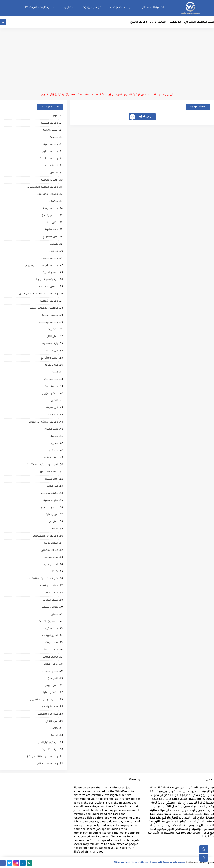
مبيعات (54, 137)
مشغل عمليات (49, 693)
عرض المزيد (141, 117)
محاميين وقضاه (49, 586)
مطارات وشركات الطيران (44, 700)
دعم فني (53, 451)
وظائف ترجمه (50, 629)
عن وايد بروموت (92, 8)
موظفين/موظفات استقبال (43, 308)
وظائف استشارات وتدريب (43, 422)
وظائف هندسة (50, 123)
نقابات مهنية (51, 501)
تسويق (54, 173)
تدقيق (55, 444)
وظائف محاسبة (49, 159)
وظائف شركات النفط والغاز (43, 757)
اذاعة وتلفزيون (50, 394)
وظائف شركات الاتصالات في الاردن (39, 294)
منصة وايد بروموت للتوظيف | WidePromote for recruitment (150, 862)
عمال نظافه (51, 365)
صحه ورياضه (51, 643)
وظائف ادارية (51, 145)
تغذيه (55, 529)
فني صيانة (52, 351)
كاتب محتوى (51, 429)
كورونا (55, 736)
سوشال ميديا (50, 315)
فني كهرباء (52, 408)
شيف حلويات (51, 600)
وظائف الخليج (139, 22)
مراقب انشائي (50, 650)
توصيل (54, 437)
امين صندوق (51, 479)
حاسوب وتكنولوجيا (47, 194)
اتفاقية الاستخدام (153, 8)
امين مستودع (50, 237)
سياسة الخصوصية (122, 8)
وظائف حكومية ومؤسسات (43, 187)
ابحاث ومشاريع (49, 358)
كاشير (55, 401)
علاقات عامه (51, 458)
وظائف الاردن (158, 22)
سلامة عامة (51, 387)
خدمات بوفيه (51, 543)
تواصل (54, 728)
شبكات (54, 572)
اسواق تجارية (51, 273)
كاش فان (53, 679)
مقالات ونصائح (50, 550)
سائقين (54, 251)
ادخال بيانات (51, 223)
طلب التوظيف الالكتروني (199, 22)
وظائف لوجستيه (49, 323)
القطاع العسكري (48, 472)
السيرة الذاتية (50, 130)
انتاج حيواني (52, 721)
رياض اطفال (51, 664)
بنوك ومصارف (50, 344)
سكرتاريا (53, 202)
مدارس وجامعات (49, 287)
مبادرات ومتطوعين (47, 714)
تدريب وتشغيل (49, 607)
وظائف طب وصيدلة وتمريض (41, 266)
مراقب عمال (51, 593)
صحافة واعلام (50, 707)
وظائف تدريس (50, 259)
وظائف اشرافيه (49, 301)
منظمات (53, 415)
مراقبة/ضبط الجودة (47, 280)
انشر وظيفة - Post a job (40, 8)
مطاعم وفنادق (50, 216)
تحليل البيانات (50, 636)
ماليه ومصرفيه (50, 493)
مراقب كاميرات (50, 750)
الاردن (55, 116)
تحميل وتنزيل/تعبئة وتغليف (42, 465)
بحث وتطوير (51, 558)
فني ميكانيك (51, 380)
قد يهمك (175, 22)
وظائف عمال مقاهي (47, 764)
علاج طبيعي (51, 686)
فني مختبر (52, 486)
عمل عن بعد (51, 522)
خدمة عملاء (52, 166)
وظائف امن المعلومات (45, 536)
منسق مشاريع (50, 508)
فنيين (55, 372)
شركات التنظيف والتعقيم (43, 579)
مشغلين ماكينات (48, 622)
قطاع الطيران (50, 671)
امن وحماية (52, 515)
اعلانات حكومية (50, 180)
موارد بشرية (51, 230)
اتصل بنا (68, 8)
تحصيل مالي (51, 565)
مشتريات (53, 330)
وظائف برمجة (50, 209)
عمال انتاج (52, 337)
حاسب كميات (50, 657)
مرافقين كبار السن (48, 743)
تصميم (54, 244)
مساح (55, 615)
